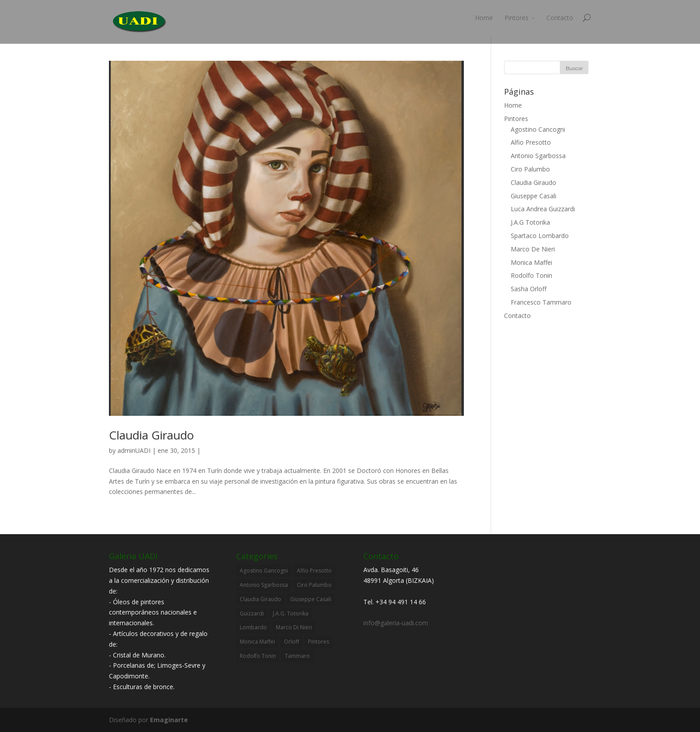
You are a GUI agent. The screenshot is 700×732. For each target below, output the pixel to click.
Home (484, 18)
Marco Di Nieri (294, 627)
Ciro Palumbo (530, 169)
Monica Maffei (531, 262)
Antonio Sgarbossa (538, 156)
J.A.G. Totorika (291, 613)
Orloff (292, 642)
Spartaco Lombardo (540, 236)
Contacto (560, 18)
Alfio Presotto (531, 142)
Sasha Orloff (529, 289)
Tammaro (297, 656)
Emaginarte (169, 720)
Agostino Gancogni (264, 571)
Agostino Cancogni (538, 129)
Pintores (517, 18)
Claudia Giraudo (151, 435)
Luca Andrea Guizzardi (543, 209)
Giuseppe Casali (533, 196)
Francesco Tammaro (541, 302)
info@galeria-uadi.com (396, 623)
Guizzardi (252, 613)
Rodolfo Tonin (531, 275)
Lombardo (253, 627)
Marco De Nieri (533, 249)
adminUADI (134, 450)
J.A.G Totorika (530, 222)
